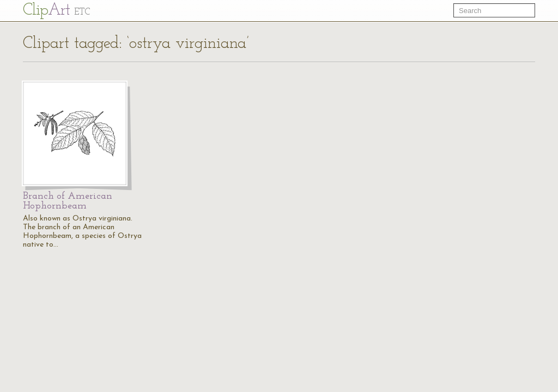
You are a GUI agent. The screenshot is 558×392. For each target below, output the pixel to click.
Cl (56, 11)
